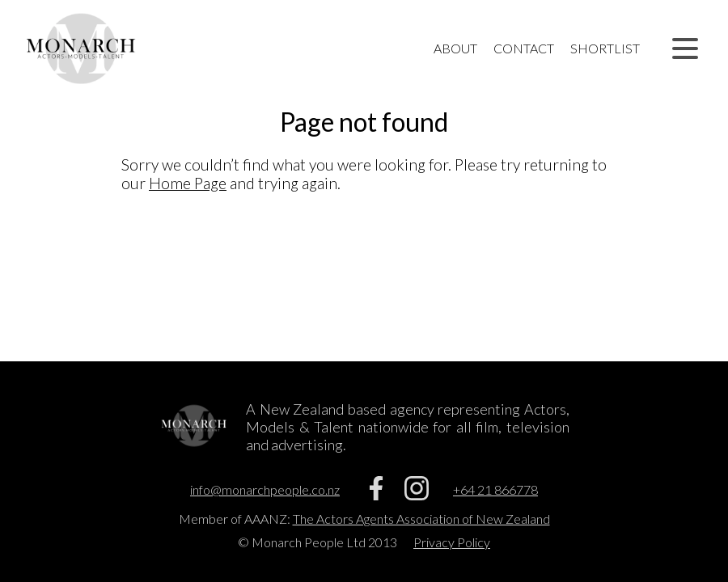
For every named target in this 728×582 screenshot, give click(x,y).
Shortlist (605, 48)
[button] (685, 48)
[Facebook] (376, 495)
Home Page (188, 183)
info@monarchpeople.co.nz (265, 489)
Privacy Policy (452, 542)
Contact (524, 48)
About (455, 48)
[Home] (81, 48)
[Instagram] (417, 495)
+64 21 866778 (495, 489)
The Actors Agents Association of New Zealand (421, 519)
